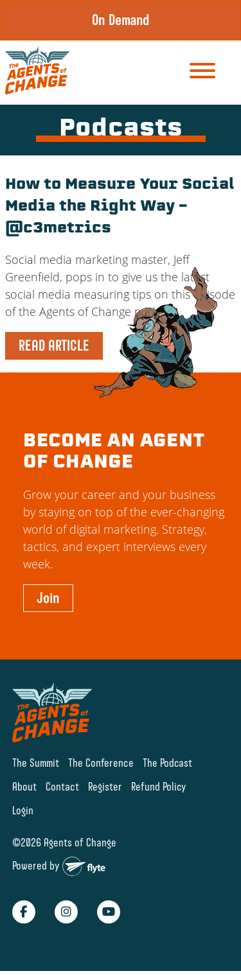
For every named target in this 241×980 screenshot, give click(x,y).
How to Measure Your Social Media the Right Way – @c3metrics (120, 207)
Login (23, 810)
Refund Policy (159, 786)
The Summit (36, 763)
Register (105, 786)
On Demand (121, 20)
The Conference (101, 763)
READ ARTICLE (54, 346)
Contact (62, 786)
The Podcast (167, 763)
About (24, 786)
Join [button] (48, 598)
